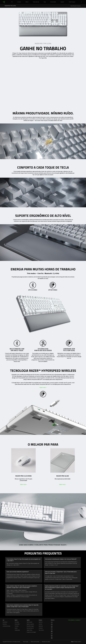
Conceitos (17, 626)
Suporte (28, 620)
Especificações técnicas (76, 6)
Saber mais (43, 387)
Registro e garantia (30, 624)
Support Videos (30, 630)
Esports (16, 628)
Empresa (40, 620)
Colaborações (17, 630)
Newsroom (41, 626)
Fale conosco (41, 630)
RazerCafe (5, 624)
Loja (3, 620)
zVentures (41, 628)
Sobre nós (41, 622)
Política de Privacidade (35, 642)
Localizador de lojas (6, 626)
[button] (82, 2)
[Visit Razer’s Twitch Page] (52, 636)
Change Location (78, 642)
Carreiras (40, 624)
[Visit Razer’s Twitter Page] (52, 629)
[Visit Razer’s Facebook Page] (52, 622)
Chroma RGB (17, 624)
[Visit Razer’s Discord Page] (52, 638)
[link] (4, 2)
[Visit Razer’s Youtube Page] (52, 631)
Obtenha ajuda (29, 622)
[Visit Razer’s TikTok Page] (52, 634)
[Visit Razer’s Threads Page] (52, 627)
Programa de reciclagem (31, 632)
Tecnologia (17, 622)
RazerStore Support (30, 626)
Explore (16, 620)
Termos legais (26, 642)
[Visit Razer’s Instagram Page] (52, 625)
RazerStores (5, 622)
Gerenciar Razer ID (30, 628)
